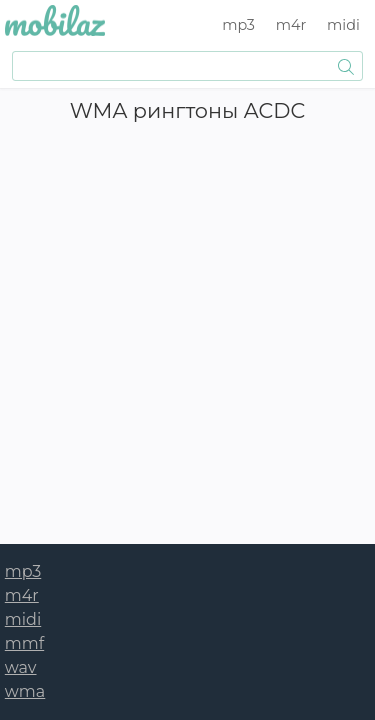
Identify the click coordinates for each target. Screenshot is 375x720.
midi (343, 25)
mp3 (238, 25)
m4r (291, 25)
